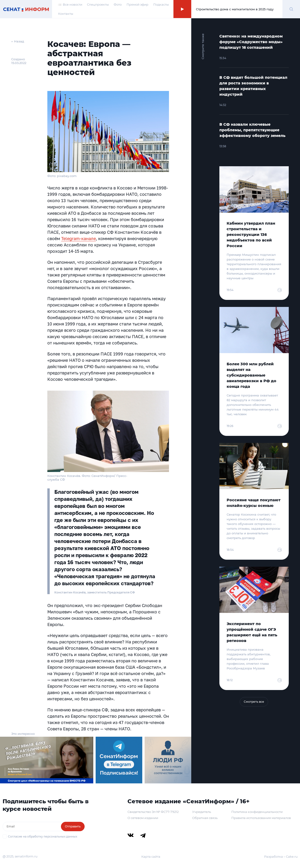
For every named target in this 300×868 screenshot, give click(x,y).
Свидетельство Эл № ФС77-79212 (153, 812)
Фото (118, 4)
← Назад (18, 41)
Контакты (66, 14)
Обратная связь (205, 818)
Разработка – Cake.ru (281, 857)
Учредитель (202, 812)
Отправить (73, 826)
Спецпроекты (98, 4)
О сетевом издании (143, 818)
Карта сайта (151, 857)
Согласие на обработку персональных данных (43, 836)
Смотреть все (254, 702)
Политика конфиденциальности (257, 812)
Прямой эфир (137, 4)
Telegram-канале (79, 238)
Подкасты (161, 4)
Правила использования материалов (261, 818)
